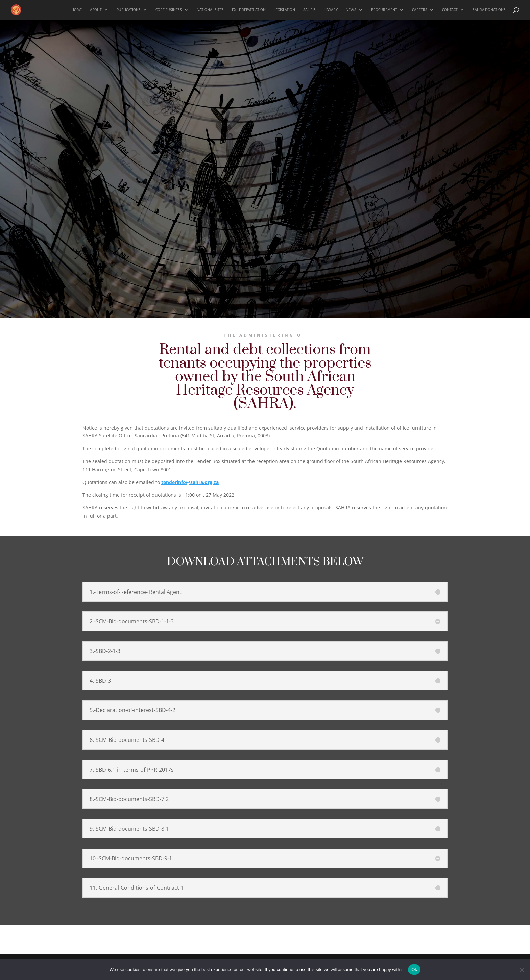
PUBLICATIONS (129, 10)
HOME (77, 10)
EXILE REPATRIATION (249, 10)
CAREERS (420, 10)
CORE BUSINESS (169, 10)
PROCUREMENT (384, 10)
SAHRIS (309, 10)
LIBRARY (331, 10)
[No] (522, 970)
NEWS (351, 10)
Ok (414, 969)
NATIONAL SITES (210, 10)
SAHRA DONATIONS (489, 10)
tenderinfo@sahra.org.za (190, 482)
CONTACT (450, 10)
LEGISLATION (284, 10)
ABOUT (96, 10)
